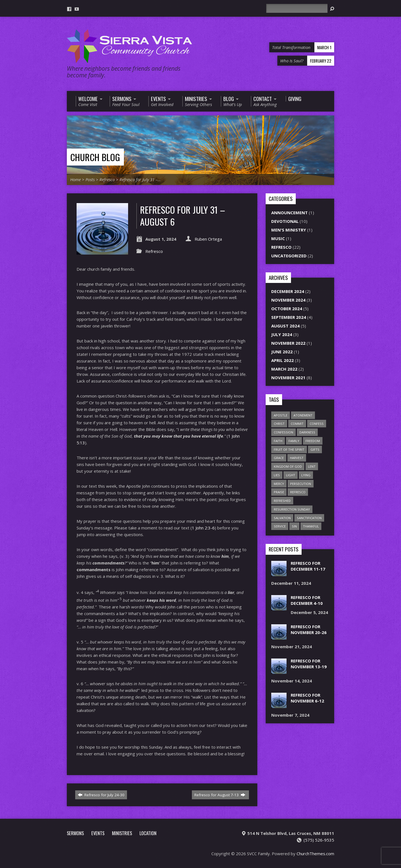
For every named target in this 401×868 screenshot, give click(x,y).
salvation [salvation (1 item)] (282, 518)
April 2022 (283, 360)
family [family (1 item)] (294, 441)
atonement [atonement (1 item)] (303, 415)
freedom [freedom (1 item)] (313, 441)
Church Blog (95, 157)
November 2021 (288, 378)
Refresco (107, 179)
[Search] (297, 8)
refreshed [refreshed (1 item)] (282, 501)
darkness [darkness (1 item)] (307, 432)
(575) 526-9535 (319, 840)
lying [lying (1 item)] (306, 475)
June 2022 (282, 352)
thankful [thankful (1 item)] (311, 526)
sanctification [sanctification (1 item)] (309, 518)
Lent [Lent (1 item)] (312, 466)
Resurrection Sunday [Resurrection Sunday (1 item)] (292, 509)
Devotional (285, 221)
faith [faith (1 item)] (278, 441)
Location (148, 833)
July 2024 (282, 334)
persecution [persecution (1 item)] (301, 484)
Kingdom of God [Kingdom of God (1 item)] (288, 466)
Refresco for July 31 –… (140, 179)
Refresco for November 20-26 (309, 629)
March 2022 (284, 369)
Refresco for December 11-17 (308, 566)
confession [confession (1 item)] (283, 432)
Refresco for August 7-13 (220, 795)
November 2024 (288, 300)
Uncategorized (289, 256)
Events (98, 833)
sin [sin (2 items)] (294, 526)
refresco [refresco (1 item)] (298, 492)
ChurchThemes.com (315, 854)
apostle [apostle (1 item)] (281, 415)
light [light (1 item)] (291, 475)
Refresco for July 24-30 (101, 795)
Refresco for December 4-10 (307, 600)
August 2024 (285, 326)
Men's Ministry (289, 230)
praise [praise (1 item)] (279, 492)
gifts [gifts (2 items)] (315, 449)
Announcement (289, 213)
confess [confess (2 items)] (317, 424)
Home (75, 179)
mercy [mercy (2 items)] (279, 484)
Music (278, 238)
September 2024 (289, 317)
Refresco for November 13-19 (309, 664)
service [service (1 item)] (280, 526)
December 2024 (288, 291)
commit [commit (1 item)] (297, 424)
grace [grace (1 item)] (279, 458)
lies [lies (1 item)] (277, 475)
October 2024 (287, 309)
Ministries (122, 833)
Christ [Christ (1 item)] (279, 424)
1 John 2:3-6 (203, 528)
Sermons (75, 833)
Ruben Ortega (208, 239)
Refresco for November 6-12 (307, 698)
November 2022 (288, 343)
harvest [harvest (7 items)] (297, 458)
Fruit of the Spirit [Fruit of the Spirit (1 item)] (289, 449)
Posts (90, 179)
